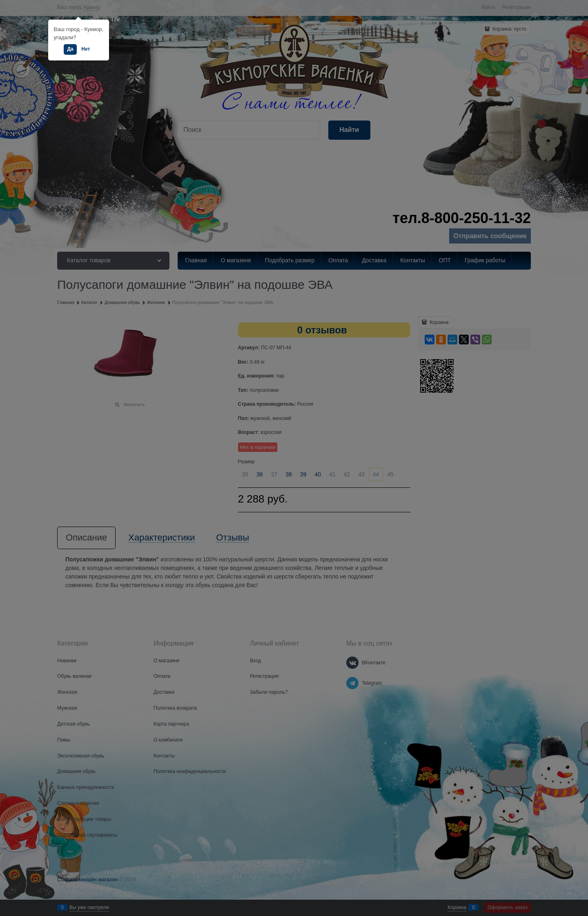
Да (70, 49)
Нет (86, 49)
